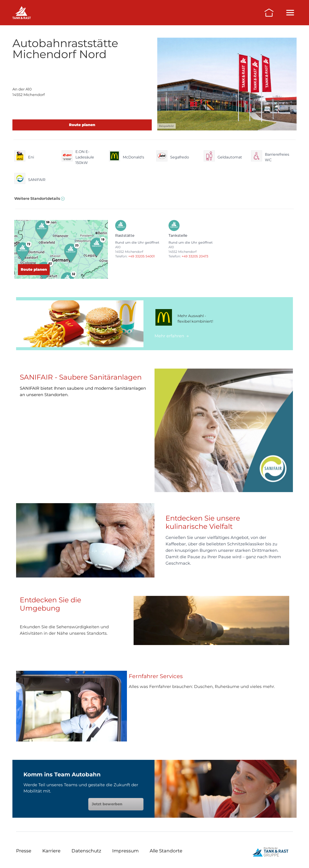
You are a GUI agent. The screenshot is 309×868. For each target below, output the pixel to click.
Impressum (125, 851)
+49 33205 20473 (195, 256)
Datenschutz (86, 851)
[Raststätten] (22, 13)
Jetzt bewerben (116, 804)
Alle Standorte (166, 851)
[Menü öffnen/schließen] (290, 13)
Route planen (82, 125)
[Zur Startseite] (269, 13)
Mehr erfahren (172, 336)
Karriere (51, 851)
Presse (24, 851)
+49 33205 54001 (142, 256)
